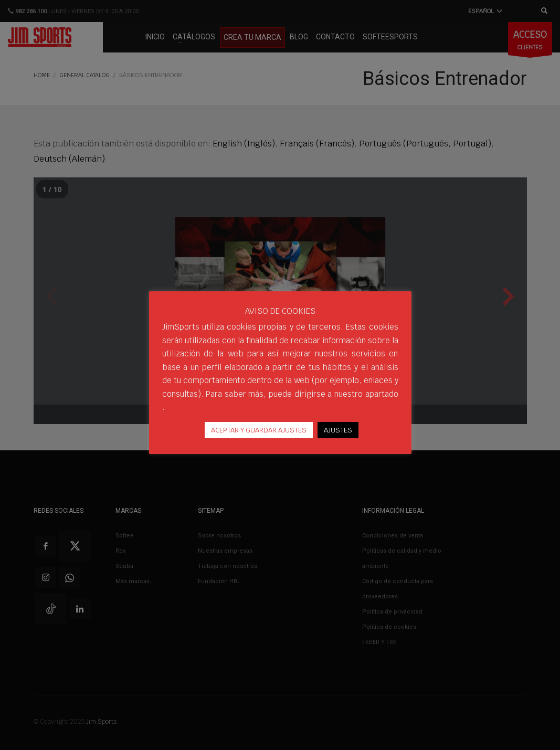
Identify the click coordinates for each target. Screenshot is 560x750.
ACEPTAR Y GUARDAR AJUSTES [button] (259, 430)
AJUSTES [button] (338, 430)
